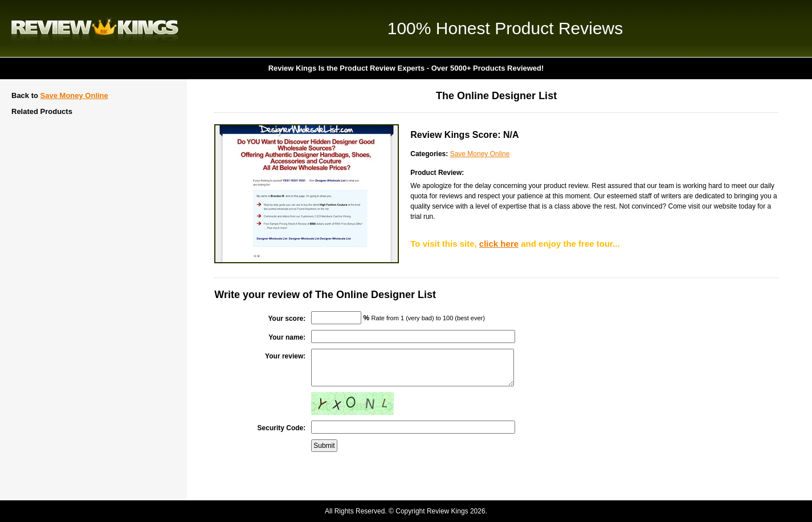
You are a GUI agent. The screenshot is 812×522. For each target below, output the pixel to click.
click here (499, 244)
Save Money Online (74, 95)
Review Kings (95, 28)
